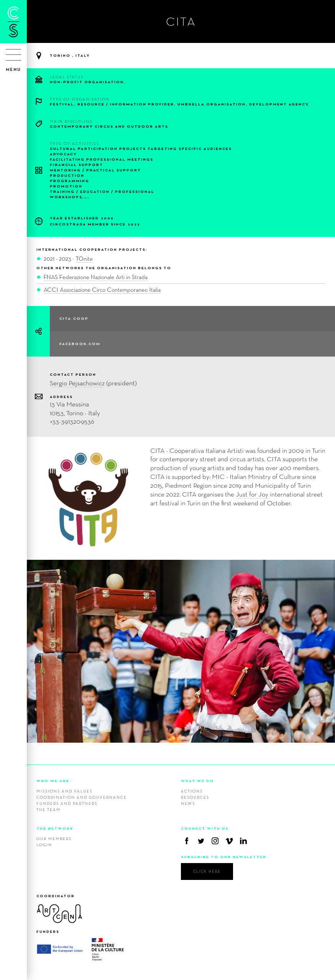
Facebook (187, 841)
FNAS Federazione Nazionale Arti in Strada (96, 277)
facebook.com (80, 344)
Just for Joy (253, 494)
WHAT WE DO (197, 781)
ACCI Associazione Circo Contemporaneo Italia (102, 290)
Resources (195, 797)
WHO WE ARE (53, 781)
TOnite (84, 259)
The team (48, 809)
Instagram (215, 841)
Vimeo (229, 841)
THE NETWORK (55, 828)
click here (207, 871)
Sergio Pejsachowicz (77, 383)
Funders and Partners (67, 803)
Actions (192, 791)
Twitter (201, 841)
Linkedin (243, 841)
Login (44, 845)
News (188, 803)
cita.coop (74, 318)
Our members (54, 839)
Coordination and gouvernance (82, 797)
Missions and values (64, 791)
